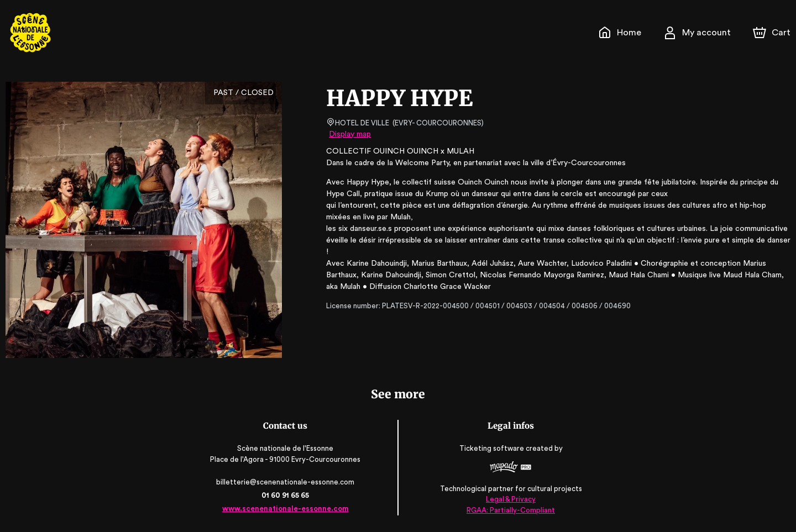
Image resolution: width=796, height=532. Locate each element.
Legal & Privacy (510, 499)
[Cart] (773, 33)
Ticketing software (492, 449)
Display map (350, 134)
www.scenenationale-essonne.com (286, 509)
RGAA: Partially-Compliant (510, 510)
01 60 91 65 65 (286, 495)
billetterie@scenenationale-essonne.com (286, 482)
